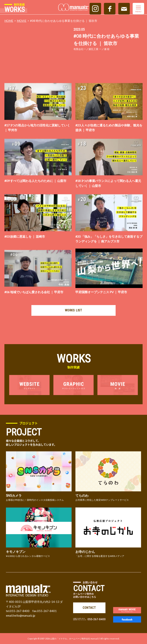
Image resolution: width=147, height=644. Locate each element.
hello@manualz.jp (24, 615)
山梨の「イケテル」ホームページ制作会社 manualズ (75, 639)
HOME (9, 21)
